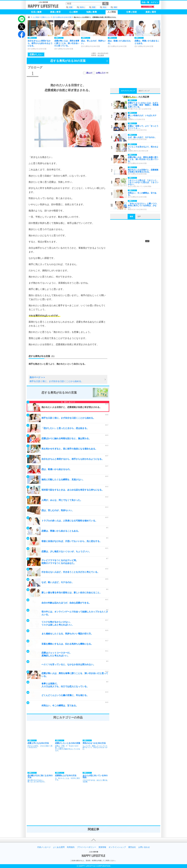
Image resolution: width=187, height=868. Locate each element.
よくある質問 (59, 847)
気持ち (82, 7)
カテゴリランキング (128, 91)
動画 (131, 216)
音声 (139, 216)
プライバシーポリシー (87, 847)
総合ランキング (144, 91)
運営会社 (132, 847)
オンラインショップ (117, 847)
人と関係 (36, 17)
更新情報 (102, 847)
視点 (105, 7)
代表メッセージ (44, 847)
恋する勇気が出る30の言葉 (62, 17)
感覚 (115, 7)
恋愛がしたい (46, 17)
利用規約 (71, 847)
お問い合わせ (144, 847)
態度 (94, 7)
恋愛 (71, 7)
